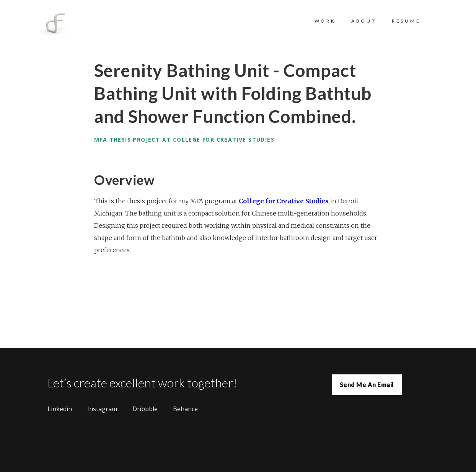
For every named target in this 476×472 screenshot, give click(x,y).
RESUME (406, 21)
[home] (62, 25)
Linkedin (60, 409)
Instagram (102, 409)
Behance (185, 409)
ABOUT (364, 21)
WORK (325, 21)
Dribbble (145, 409)
